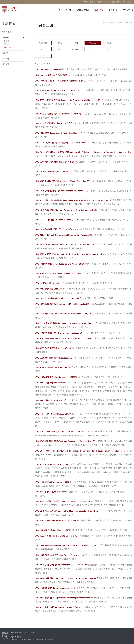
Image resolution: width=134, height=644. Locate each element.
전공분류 (6, 44)
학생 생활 (6, 59)
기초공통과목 (43, 43)
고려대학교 (99, 2)
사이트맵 (92, 2)
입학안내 (6, 53)
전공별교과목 (7, 47)
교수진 (68, 10)
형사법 (43, 56)
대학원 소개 (7, 32)
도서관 (106, 2)
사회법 (43, 49)
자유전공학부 (128, 10)
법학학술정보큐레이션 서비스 (118, 2)
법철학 (109, 43)
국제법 (60, 43)
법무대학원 (113, 10)
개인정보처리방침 (16, 637)
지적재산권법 (76, 49)
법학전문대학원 (83, 10)
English (130, 2)
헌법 (109, 49)
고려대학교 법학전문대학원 (10, 10)
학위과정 (6, 41)
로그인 (85, 2)
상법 (60, 49)
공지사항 (6, 64)
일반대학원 (99, 10)
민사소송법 (93, 43)
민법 (76, 43)
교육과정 (6, 38)
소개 (58, 10)
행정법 (93, 49)
